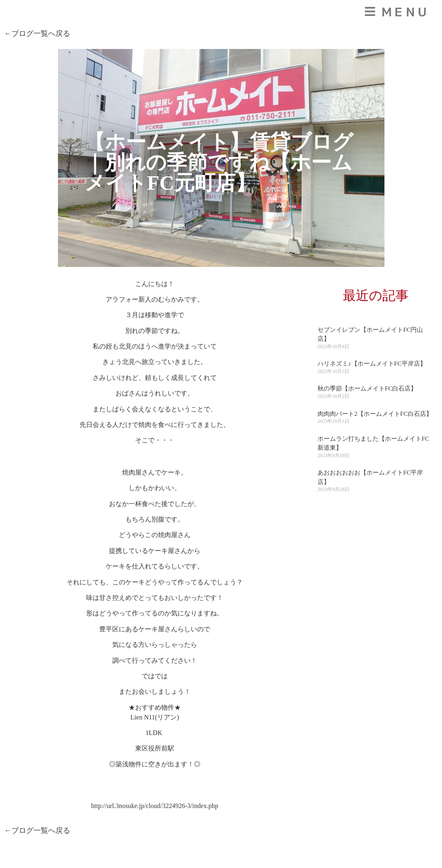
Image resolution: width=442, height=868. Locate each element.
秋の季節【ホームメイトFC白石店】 (367, 388)
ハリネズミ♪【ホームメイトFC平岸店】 (372, 364)
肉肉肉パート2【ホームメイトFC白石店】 (375, 414)
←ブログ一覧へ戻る (37, 33)
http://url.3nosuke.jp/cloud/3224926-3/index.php (155, 806)
